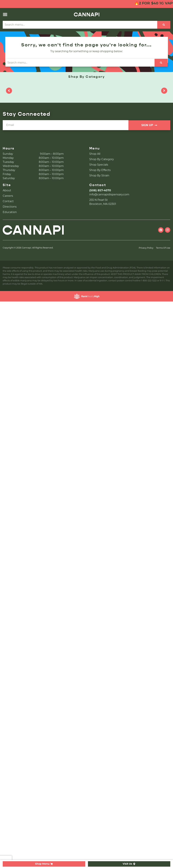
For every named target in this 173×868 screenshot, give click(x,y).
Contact (8, 201)
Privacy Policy (146, 248)
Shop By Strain (99, 175)
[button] (5, 14)
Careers (8, 196)
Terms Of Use (163, 248)
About (7, 190)
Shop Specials (99, 165)
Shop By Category (102, 159)
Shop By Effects (100, 170)
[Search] (164, 25)
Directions (10, 207)
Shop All (95, 154)
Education (10, 212)
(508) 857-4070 (100, 190)
